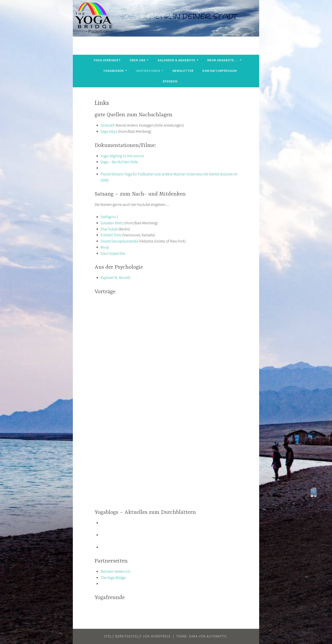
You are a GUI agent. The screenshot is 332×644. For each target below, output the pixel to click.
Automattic (217, 636)
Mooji (105, 247)
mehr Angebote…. (223, 60)
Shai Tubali (109, 229)
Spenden (170, 81)
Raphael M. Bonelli (115, 278)
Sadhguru (108, 217)
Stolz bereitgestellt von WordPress (137, 636)
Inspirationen (148, 71)
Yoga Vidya (109, 131)
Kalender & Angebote (176, 60)
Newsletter (183, 71)
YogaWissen (113, 71)
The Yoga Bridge (113, 578)
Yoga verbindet (107, 60)
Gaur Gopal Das (113, 253)
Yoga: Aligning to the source (122, 156)
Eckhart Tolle (111, 235)
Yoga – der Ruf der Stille (119, 162)
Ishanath (108, 125)
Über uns (138, 60)
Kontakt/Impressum (220, 71)
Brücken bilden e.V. (116, 571)
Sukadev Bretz (112, 223)
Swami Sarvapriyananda (119, 241)
